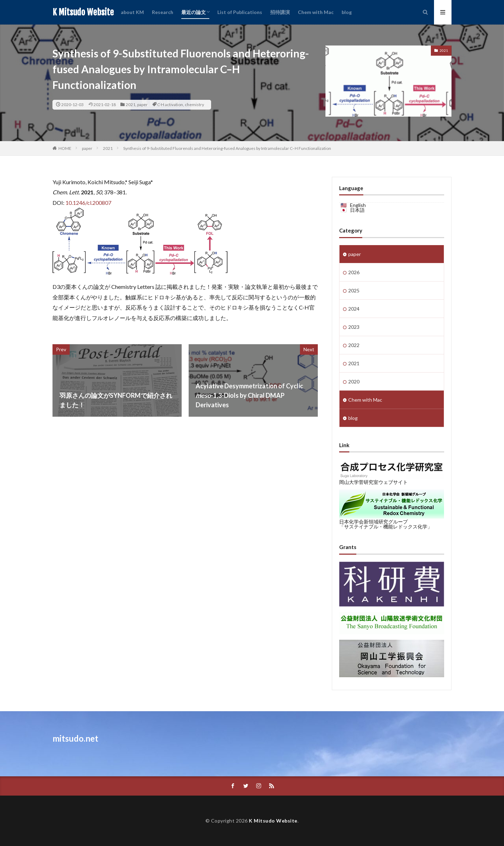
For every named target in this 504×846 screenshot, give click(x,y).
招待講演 (280, 12)
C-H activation (170, 105)
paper (142, 105)
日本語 (357, 210)
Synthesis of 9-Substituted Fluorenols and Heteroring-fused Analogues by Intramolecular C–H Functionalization (227, 148)
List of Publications (240, 12)
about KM (132, 12)
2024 (354, 309)
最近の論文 (194, 12)
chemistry (194, 105)
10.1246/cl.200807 (88, 203)
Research (163, 12)
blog (347, 12)
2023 (354, 327)
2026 (354, 272)
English (358, 205)
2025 (354, 290)
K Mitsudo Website (83, 12)
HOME (65, 148)
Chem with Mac (316, 12)
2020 (354, 382)
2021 (131, 105)
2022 (354, 345)
